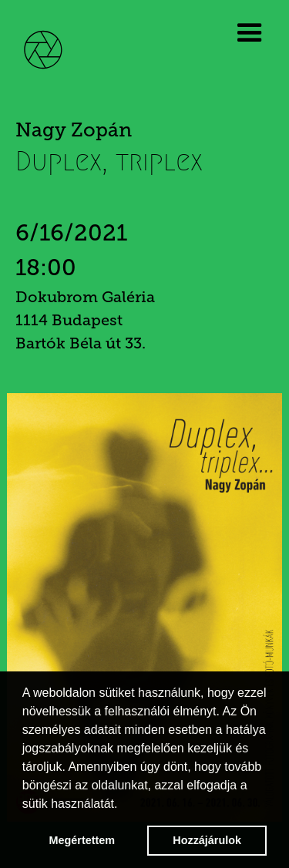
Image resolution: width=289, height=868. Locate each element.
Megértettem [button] (82, 840)
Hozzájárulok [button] (207, 840)
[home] (54, 47)
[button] (253, 33)
